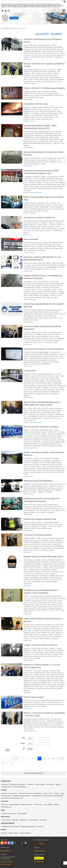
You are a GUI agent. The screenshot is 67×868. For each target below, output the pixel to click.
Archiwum (22, 28)
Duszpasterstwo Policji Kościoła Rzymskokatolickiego (48, 796)
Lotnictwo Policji (6, 787)
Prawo (3, 810)
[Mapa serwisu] (6, 11)
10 (44, 758)
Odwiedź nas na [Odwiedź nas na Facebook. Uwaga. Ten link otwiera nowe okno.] (9, 843)
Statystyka (4, 801)
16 (3, 763)
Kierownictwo (13, 793)
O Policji (4, 790)
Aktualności (14, 28)
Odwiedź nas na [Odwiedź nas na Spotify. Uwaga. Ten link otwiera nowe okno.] (26, 843)
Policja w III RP (48, 793)
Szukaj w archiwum (8, 750)
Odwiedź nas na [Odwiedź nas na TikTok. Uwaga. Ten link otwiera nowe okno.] (22, 843)
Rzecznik (4, 833)
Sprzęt (62, 793)
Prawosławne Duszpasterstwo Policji (12, 798)
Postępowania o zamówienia (10, 827)
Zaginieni (58, 784)
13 (58, 758)
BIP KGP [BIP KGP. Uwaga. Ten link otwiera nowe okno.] (41, 843)
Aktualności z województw (18, 784)
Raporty (57, 805)
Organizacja (38, 793)
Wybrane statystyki (27, 805)
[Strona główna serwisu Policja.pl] (3, 11)
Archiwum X (31, 784)
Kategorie (23, 743)
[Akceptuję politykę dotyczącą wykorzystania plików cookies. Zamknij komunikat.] (64, 2)
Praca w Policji (5, 817)
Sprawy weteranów (25, 833)
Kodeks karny (38, 805)
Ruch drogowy (40, 784)
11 (49, 758)
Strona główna (5, 28)
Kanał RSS (2, 843)
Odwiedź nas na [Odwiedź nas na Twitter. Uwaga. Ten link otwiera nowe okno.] (19, 843)
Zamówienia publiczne (8, 823)
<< (3, 758)
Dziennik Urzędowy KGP (9, 814)
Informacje (5, 805)
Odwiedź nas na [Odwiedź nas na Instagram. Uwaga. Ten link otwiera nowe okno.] (12, 843)
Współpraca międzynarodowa (22, 796)
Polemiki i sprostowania (20, 787)
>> (12, 762)
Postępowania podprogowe (28, 827)
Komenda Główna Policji (26, 793)
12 (53, 758)
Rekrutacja (43, 820)
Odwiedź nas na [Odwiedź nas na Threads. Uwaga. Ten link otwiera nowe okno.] (16, 843)
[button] (64, 11)
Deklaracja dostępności (40, 851)
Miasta (23, 738)
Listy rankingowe (33, 820)
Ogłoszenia (23, 820)
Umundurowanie (6, 796)
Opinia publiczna (7, 807)
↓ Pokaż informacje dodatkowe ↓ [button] (33, 773)
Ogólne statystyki (15, 805)
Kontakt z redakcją (5, 851)
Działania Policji (6, 781)
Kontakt (4, 830)
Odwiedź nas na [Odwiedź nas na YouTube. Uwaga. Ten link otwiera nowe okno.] (5, 843)
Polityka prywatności (6, 864)
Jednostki (4, 793)
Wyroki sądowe (22, 814)
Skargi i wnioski (13, 833)
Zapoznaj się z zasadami (7, 861)
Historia (56, 793)
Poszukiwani (50, 784)
